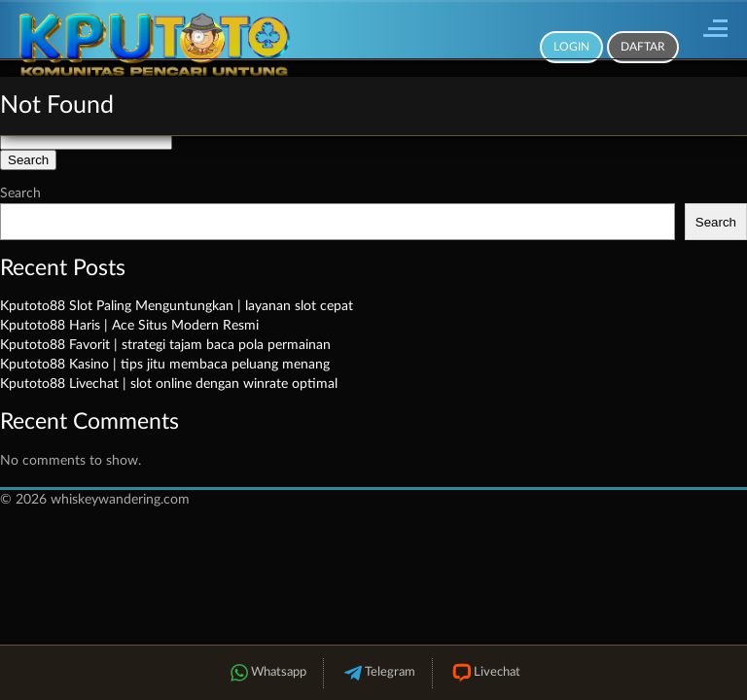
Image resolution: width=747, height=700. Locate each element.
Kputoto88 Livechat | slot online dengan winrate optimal (169, 384)
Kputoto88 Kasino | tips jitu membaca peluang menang (165, 365)
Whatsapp (267, 673)
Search (20, 193)
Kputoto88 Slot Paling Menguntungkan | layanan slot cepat (177, 306)
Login (571, 47)
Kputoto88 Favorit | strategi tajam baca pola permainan (165, 345)
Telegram (378, 673)
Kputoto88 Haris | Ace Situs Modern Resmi (129, 326)
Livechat (485, 673)
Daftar (643, 47)
